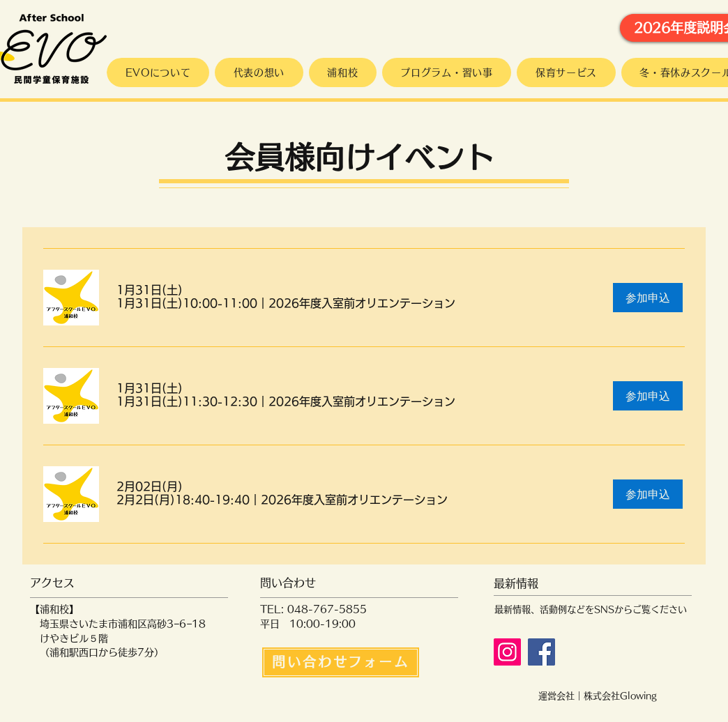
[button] (286, 303)
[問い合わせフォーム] (341, 662)
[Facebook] (541, 652)
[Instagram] (507, 652)
